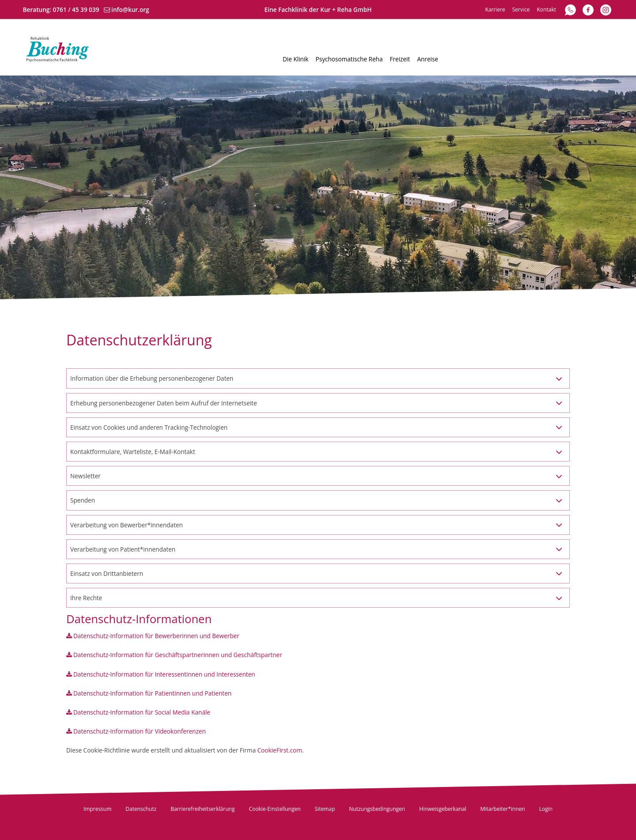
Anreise (428, 59)
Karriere (495, 9)
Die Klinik (296, 59)
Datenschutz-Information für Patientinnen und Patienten (152, 693)
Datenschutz (141, 809)
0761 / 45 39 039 (76, 9)
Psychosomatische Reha (349, 59)
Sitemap (325, 809)
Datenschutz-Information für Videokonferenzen (140, 731)
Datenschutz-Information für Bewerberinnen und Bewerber (156, 636)
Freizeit (400, 59)
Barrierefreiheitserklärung (203, 809)
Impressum (97, 809)
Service (521, 9)
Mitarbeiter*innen (503, 809)
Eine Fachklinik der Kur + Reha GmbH (318, 9)
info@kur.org (130, 9)
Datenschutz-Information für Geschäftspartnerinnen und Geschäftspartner (178, 655)
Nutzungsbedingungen (377, 809)
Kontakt (547, 9)
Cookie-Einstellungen (274, 809)
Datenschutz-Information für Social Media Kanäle (142, 712)
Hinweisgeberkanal (443, 809)
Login (546, 809)
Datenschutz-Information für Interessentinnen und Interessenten (164, 674)
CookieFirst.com (280, 750)
